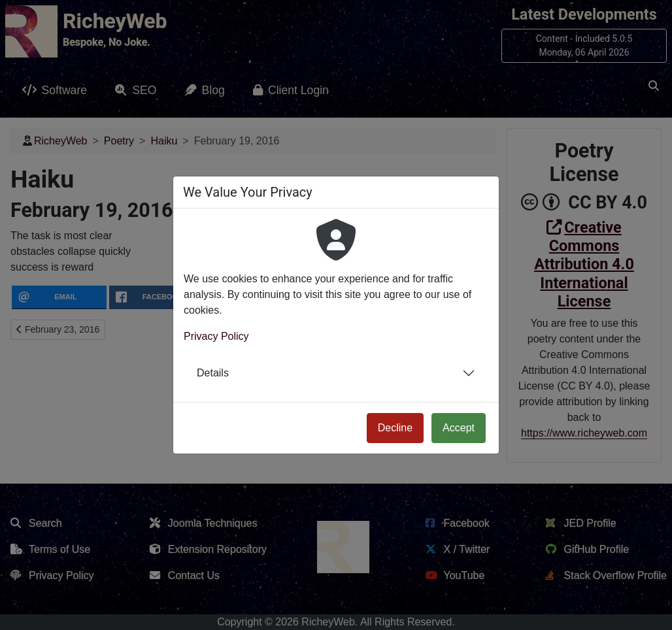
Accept (459, 428)
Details (213, 373)
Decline (395, 428)
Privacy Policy (216, 336)
